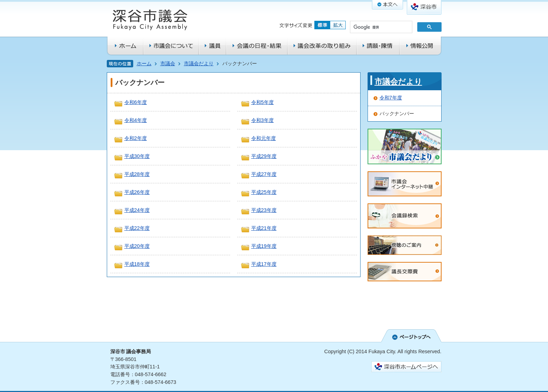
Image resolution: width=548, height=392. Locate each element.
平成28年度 (137, 174)
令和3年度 (263, 120)
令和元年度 (264, 138)
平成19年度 (264, 246)
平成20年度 (137, 246)
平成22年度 (137, 228)
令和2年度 (136, 138)
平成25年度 (264, 192)
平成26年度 (137, 192)
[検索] (380, 27)
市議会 (168, 63)
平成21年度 (264, 228)
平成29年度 (264, 156)
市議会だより (199, 63)
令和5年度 (263, 102)
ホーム (144, 63)
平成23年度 (264, 210)
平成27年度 (264, 174)
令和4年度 (136, 120)
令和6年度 (136, 102)
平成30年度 (137, 156)
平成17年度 (264, 264)
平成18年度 (137, 264)
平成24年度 (137, 210)
